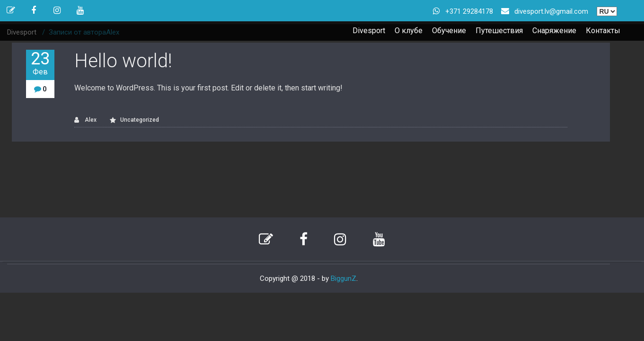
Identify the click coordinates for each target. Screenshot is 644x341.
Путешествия (499, 31)
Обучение (449, 31)
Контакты (603, 31)
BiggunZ (344, 278)
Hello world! (123, 61)
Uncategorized (140, 120)
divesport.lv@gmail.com (551, 11)
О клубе (409, 31)
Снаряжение (554, 31)
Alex (85, 120)
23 (40, 63)
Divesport (369, 31)
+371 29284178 (469, 11)
